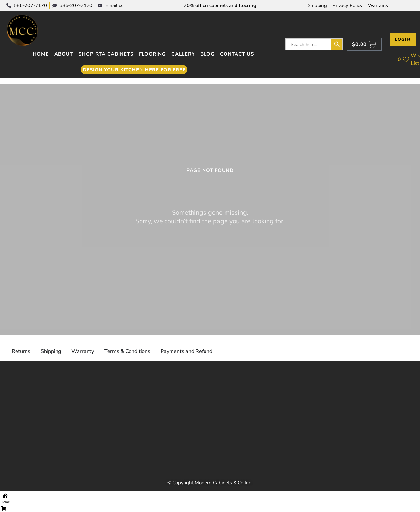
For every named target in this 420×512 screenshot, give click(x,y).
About (64, 54)
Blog (207, 54)
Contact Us (237, 54)
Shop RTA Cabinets (106, 54)
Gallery (183, 54)
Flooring (152, 54)
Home (41, 54)
